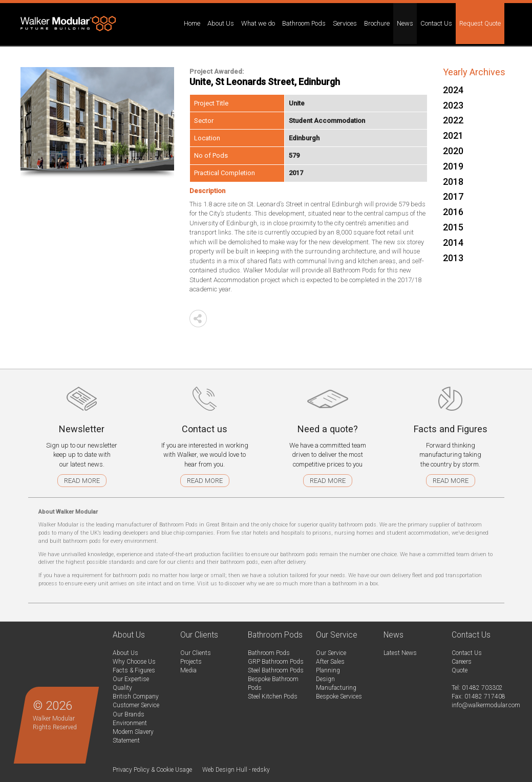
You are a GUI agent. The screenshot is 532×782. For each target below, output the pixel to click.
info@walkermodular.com (486, 705)
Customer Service (136, 705)
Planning (328, 670)
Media (188, 670)
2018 (453, 182)
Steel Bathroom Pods (276, 670)
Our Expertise (131, 679)
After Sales (330, 662)
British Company (136, 696)
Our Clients (196, 653)
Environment (130, 723)
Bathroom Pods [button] (304, 23)
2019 (453, 166)
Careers (462, 662)
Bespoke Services (339, 696)
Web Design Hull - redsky (236, 770)
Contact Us (467, 653)
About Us (125, 653)
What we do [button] (258, 23)
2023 (453, 105)
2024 (453, 90)
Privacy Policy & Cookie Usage (152, 770)
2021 (453, 135)
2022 (453, 120)
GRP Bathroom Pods (276, 662)
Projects (191, 662)
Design (325, 679)
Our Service (331, 653)
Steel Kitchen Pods (273, 696)
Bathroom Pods (269, 653)
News (405, 23)
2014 (453, 242)
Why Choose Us (134, 662)
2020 (453, 151)
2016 (453, 212)
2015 (453, 227)
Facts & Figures (134, 670)
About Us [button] (221, 23)
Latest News (400, 653)
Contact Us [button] (436, 23)
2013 (453, 258)
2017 (453, 196)
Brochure (377, 23)
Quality (122, 688)
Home (192, 23)
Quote (460, 670)
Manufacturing (336, 688)
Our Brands (129, 714)
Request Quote (480, 23)
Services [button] (345, 23)
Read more (82, 481)
